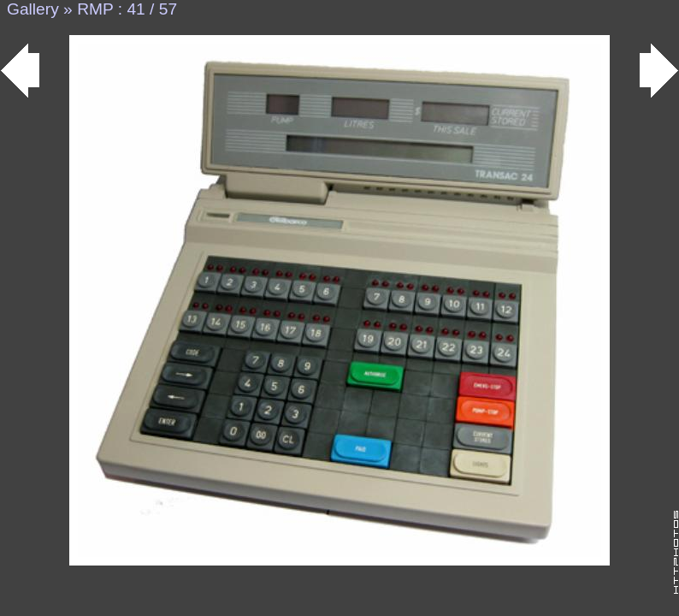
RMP (95, 9)
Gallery (33, 9)
